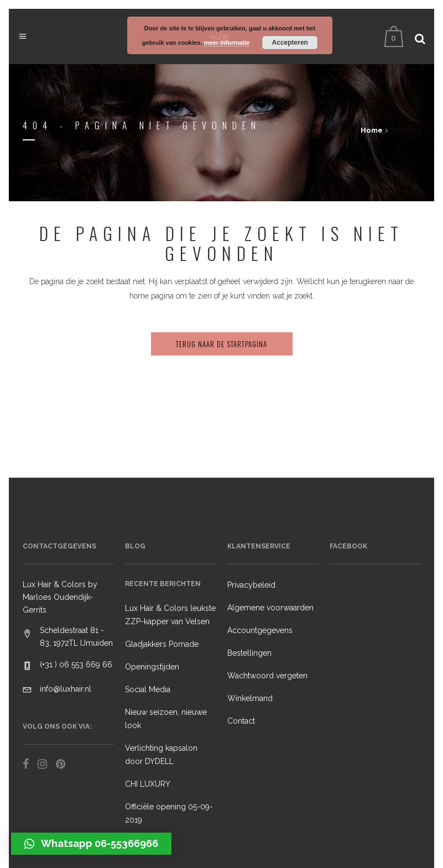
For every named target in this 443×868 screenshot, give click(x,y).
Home (372, 130)
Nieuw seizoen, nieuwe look (166, 719)
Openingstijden (152, 667)
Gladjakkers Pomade (162, 644)
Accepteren (290, 43)
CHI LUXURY (148, 784)
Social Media (148, 689)
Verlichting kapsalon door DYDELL (161, 755)
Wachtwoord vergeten (267, 676)
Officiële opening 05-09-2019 (169, 813)
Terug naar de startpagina (221, 344)
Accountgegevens (260, 630)
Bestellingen (249, 653)
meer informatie (227, 43)
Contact (241, 721)
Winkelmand (250, 698)
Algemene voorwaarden (270, 608)
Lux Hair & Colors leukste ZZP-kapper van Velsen (170, 615)
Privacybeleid (251, 585)
